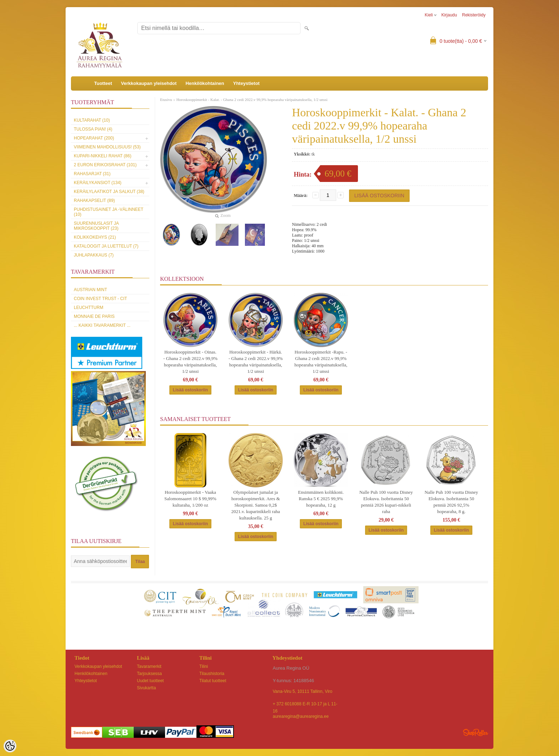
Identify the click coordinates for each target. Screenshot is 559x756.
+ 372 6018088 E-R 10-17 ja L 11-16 (305, 704)
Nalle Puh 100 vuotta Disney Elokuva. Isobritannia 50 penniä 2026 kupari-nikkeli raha (386, 502)
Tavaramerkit (149, 666)
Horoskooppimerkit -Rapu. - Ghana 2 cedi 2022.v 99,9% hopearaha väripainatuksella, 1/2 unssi (321, 362)
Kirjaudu (449, 15)
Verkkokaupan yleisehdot (149, 83)
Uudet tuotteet (150, 681)
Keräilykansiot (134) (98, 183)
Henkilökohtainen (205, 83)
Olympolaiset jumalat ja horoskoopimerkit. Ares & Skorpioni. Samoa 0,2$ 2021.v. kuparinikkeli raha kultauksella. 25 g (256, 505)
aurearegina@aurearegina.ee (301, 716)
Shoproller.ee (476, 732)
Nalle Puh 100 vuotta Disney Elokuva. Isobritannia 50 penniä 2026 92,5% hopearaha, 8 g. (451, 502)
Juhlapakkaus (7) (94, 255)
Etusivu (166, 100)
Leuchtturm (89, 308)
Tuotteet (103, 83)
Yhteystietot (246, 83)
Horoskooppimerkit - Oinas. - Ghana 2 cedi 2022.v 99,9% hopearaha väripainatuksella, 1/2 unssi (190, 362)
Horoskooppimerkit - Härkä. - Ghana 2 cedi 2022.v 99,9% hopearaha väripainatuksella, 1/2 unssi (256, 362)
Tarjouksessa (149, 674)
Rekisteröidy (474, 15)
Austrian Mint (90, 290)
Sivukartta (146, 688)
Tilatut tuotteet (213, 681)
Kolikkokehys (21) (95, 237)
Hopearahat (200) (94, 138)
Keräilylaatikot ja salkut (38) (109, 192)
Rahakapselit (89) (94, 201)
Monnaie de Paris (94, 316)
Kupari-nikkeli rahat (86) (102, 156)
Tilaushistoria (212, 674)
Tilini (204, 666)
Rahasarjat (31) (92, 174)
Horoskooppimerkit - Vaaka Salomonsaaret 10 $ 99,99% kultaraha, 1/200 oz (190, 499)
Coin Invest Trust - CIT (100, 299)
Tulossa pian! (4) (93, 129)
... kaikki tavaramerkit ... (102, 325)
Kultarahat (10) (92, 120)
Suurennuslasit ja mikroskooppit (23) (96, 226)
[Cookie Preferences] (10, 746)
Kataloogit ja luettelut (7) (106, 246)
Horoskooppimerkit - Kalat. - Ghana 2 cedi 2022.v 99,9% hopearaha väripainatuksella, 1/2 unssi (252, 100)
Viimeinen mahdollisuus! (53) (107, 147)
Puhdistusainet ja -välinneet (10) (109, 212)
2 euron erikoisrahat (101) (105, 165)
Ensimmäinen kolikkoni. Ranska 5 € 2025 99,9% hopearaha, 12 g (321, 499)
